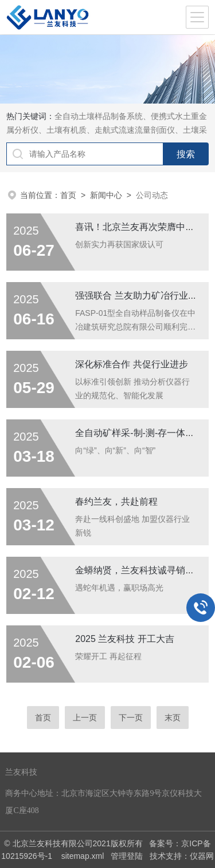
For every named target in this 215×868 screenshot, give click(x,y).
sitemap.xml (83, 856)
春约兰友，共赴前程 (116, 502)
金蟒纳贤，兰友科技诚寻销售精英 (144, 570)
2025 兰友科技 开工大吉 (124, 639)
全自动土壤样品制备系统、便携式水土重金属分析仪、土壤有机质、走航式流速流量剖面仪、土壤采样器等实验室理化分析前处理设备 (107, 130)
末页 (173, 718)
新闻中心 (106, 195)
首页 (68, 195)
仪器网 (202, 856)
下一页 (131, 718)
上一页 (85, 718)
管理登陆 (127, 856)
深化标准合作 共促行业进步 (131, 364)
